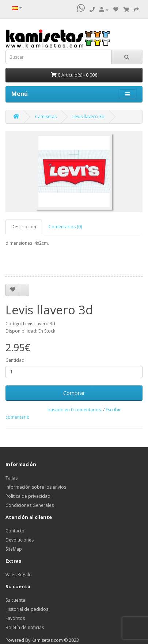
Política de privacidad (28, 496)
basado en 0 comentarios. (75, 410)
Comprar (74, 393)
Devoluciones (20, 540)
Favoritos (15, 618)
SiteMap (14, 549)
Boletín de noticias (25, 627)
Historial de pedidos (27, 609)
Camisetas (46, 117)
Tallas (12, 478)
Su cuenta (15, 600)
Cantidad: (16, 360)
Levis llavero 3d (88, 117)
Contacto (15, 531)
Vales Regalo (19, 575)
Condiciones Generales (30, 505)
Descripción (24, 227)
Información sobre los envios (36, 487)
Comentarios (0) (65, 227)
